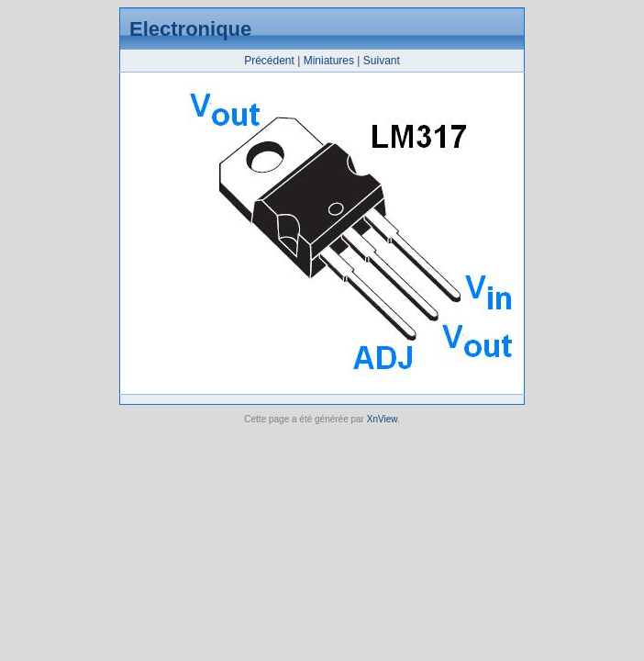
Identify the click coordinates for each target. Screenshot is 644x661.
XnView (382, 419)
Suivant (382, 61)
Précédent (269, 61)
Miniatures (329, 61)
